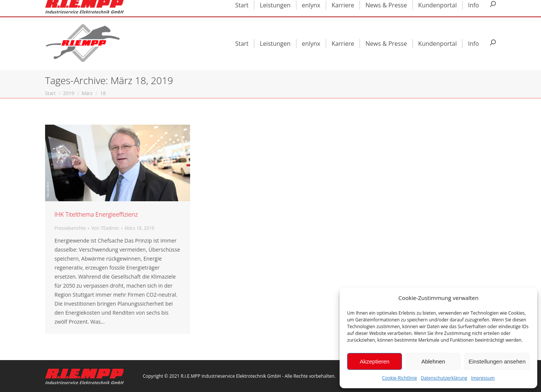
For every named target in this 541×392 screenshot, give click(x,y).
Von (105, 228)
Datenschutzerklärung (444, 378)
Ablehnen (433, 361)
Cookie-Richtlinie (400, 378)
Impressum (483, 378)
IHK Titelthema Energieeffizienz (96, 214)
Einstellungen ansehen (497, 361)
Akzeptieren (374, 361)
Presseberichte (70, 228)
